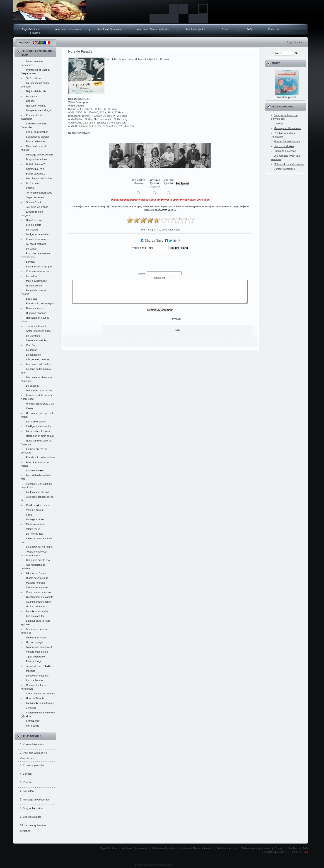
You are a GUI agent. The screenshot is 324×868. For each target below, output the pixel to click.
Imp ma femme (34, 680)
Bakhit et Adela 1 (35, 174)
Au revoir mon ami (36, 244)
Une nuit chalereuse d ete (40, 404)
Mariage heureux (35, 583)
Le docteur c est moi (37, 676)
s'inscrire (35, 33)
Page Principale (31, 29)
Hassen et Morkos (36, 106)
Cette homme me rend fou (41, 693)
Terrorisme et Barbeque (39, 193)
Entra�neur (33, 721)
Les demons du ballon (38, 364)
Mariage (31, 671)
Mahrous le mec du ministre (289, 164)
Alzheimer (32, 96)
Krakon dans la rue (36, 239)
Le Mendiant (33, 336)
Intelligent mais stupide (39, 426)
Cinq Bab (31, 345)
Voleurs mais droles (37, 652)
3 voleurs (31, 708)
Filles (29, 515)
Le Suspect (32, 386)
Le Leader (32, 249)
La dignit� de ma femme (40, 703)
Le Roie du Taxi (35, 534)
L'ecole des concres (37, 587)
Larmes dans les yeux (38, 431)
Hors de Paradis (35, 698)
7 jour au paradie (35, 657)
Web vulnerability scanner (256, 848)
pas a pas (31, 299)
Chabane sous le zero (38, 271)
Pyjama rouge (34, 661)
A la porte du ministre (38, 359)
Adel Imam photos (195, 29)
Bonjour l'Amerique (37, 159)
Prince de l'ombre (36, 141)
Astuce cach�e (35, 470)
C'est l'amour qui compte (40, 597)
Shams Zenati (34, 202)
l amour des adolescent (39, 647)
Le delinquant (34, 355)
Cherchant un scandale (39, 592)
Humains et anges (36, 313)
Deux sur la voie (35, 308)
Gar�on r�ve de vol (38, 505)
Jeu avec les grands (37, 207)
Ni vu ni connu (34, 286)
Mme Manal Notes (36, 638)
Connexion (274, 29)
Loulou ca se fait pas (37, 492)
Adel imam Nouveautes (68, 29)
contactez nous (164, 210)
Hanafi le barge (35, 220)
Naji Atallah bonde (36, 91)
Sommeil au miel (35, 169)
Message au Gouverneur (40, 155)
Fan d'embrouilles (36, 422)
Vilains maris (33, 529)
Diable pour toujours (37, 578)
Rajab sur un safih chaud (40, 436)
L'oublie (30, 188)
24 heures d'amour (36, 573)
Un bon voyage (34, 642)
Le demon (32, 350)
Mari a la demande (36, 281)
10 (191, 220)
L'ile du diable (34, 225)
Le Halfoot (32, 276)
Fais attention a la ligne (39, 267)
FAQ (249, 29)
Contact (226, 29)
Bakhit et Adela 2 (35, 164)
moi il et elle (33, 726)
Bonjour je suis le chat (38, 560)
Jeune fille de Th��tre (39, 666)
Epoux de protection (37, 132)
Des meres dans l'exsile (39, 390)
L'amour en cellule (36, 340)
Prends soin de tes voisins (41, 457)
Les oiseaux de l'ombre (39, 178)
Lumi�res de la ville (37, 611)
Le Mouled (32, 230)
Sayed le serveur (35, 197)
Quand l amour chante (38, 602)
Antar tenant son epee (38, 331)
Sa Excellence (34, 78)
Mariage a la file (35, 519)
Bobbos (30, 101)
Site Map (293, 848)
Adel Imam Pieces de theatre (153, 29)
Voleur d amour (35, 510)
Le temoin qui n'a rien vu (40, 547)
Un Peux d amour (36, 606)
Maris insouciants (36, 524)
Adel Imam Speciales (109, 29)
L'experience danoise (38, 137)
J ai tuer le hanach (36, 326)
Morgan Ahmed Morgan (39, 110)
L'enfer (30, 408)
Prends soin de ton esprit (40, 303)
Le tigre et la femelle (37, 234)
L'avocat (31, 262)
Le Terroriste (33, 183)
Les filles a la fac (35, 616)
